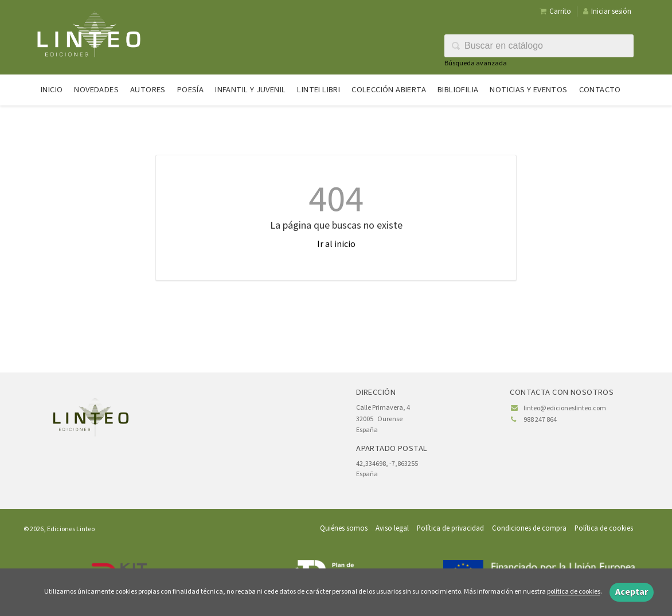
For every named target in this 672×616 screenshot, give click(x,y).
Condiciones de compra (529, 528)
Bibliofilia (458, 90)
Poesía (190, 90)
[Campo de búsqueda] (539, 46)
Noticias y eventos (528, 90)
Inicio (52, 90)
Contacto (600, 90)
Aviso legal (392, 528)
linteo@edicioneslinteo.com (565, 408)
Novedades (96, 90)
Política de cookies (604, 528)
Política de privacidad (450, 528)
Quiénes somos (344, 528)
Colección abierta (389, 90)
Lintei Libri (319, 90)
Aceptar (632, 592)
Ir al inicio (336, 244)
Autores (148, 90)
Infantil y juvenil (250, 90)
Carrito (555, 11)
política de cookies (574, 592)
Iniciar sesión (607, 11)
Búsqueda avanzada (476, 63)
